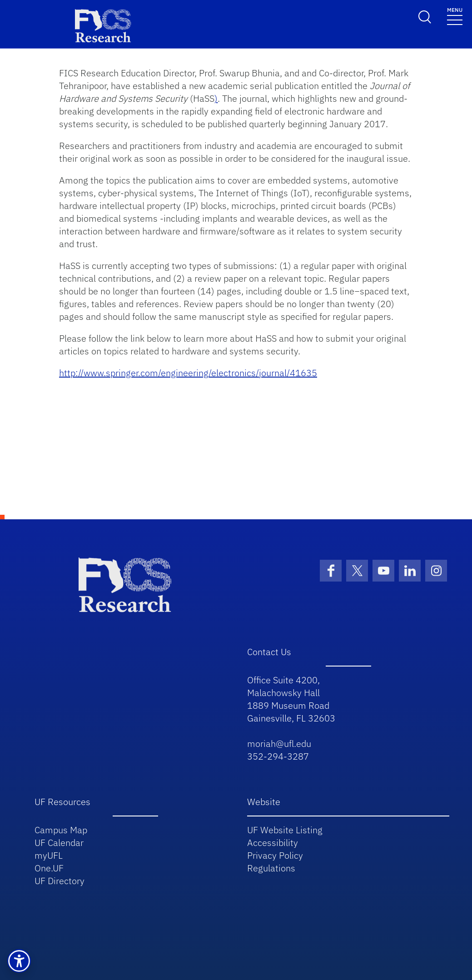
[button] (19, 961)
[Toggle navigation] (455, 16)
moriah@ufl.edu (279, 744)
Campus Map (61, 830)
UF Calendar (59, 843)
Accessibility (273, 843)
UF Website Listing (285, 830)
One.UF (49, 868)
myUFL (49, 855)
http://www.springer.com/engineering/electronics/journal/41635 (188, 373)
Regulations (271, 868)
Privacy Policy (275, 855)
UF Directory (60, 881)
